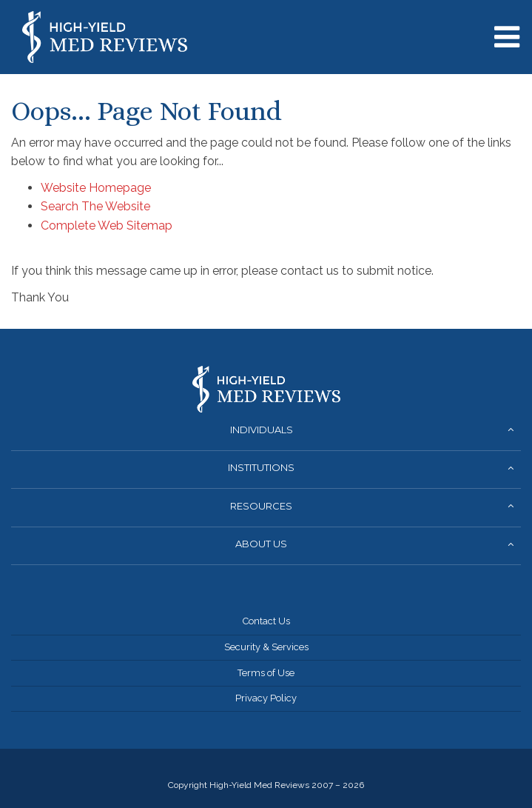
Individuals (262, 430)
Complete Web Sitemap (108, 226)
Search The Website (95, 206)
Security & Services (266, 647)
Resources (261, 506)
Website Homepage (96, 188)
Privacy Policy (266, 698)
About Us (261, 544)
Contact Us (266, 621)
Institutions (261, 467)
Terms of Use (266, 673)
